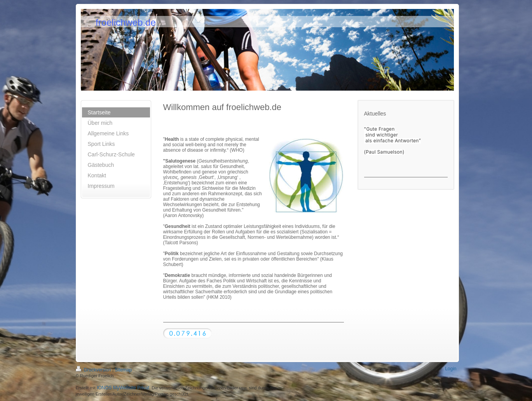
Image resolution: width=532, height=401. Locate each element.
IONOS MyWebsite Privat (123, 388)
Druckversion (94, 370)
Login (451, 369)
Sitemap (123, 370)
